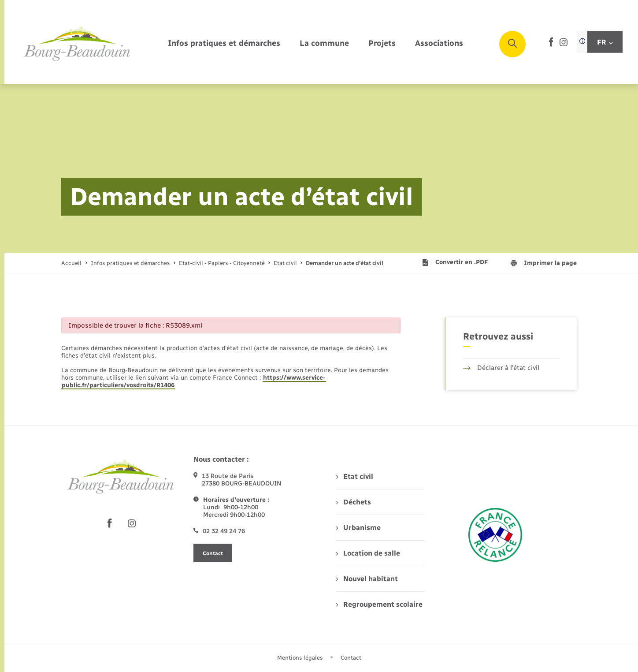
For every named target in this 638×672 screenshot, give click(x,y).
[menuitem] (224, 44)
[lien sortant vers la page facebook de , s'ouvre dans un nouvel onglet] (551, 45)
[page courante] (345, 263)
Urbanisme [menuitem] (358, 528)
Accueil (71, 263)
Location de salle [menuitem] (368, 553)
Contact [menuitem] (351, 658)
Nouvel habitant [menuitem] (367, 579)
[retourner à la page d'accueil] (77, 44)
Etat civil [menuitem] (354, 476)
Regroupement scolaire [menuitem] (379, 604)
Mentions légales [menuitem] (300, 658)
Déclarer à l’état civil (501, 368)
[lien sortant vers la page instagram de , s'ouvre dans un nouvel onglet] (564, 44)
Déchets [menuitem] (353, 502)
